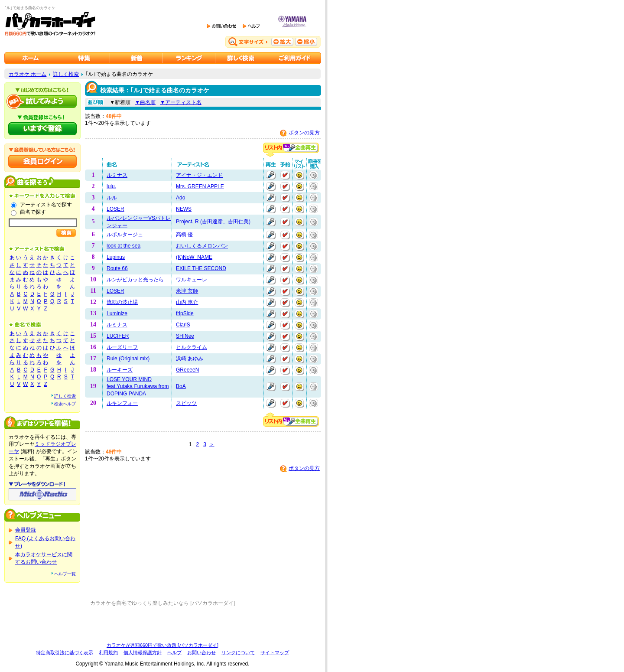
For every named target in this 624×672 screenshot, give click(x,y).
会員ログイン (42, 161)
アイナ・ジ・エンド (199, 175)
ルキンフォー (122, 403)
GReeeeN (187, 370)
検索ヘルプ (65, 404)
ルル (112, 198)
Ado (180, 198)
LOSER (115, 209)
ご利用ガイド (295, 58)
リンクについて (238, 652)
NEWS (184, 209)
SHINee (185, 336)
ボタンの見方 (304, 133)
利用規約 (108, 652)
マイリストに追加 (299, 175)
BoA (181, 386)
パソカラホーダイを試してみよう (42, 101)
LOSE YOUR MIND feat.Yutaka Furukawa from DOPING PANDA (138, 387)
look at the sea (123, 246)
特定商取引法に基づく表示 (65, 652)
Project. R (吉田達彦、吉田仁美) (213, 222)
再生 (271, 175)
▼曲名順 (145, 102)
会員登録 (26, 530)
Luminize (117, 313)
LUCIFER (118, 336)
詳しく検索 (66, 74)
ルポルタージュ (125, 235)
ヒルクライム (192, 347)
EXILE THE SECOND (201, 268)
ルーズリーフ (122, 347)
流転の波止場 (122, 302)
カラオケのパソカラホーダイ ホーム (31, 58)
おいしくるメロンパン (202, 246)
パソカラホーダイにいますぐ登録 (42, 129)
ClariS (183, 325)
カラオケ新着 (136, 58)
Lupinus (116, 257)
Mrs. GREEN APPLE (200, 186)
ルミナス (117, 175)
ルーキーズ (120, 370)
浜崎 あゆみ (190, 359)
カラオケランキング (189, 58)
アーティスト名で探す (46, 205)
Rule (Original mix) (128, 359)
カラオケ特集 (84, 58)
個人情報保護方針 (143, 652)
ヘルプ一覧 (65, 574)
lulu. (111, 186)
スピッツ (186, 403)
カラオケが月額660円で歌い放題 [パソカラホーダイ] (162, 645)
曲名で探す (33, 212)
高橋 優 (184, 235)
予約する (285, 175)
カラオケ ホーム (28, 74)
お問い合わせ (201, 652)
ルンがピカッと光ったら (135, 280)
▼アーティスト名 (181, 102)
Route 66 (117, 268)
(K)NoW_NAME (194, 257)
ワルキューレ (192, 280)
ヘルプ (174, 652)
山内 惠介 (187, 302)
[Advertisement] (162, 624)
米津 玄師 (187, 291)
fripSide (185, 313)
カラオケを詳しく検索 (242, 58)
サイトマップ (275, 652)
